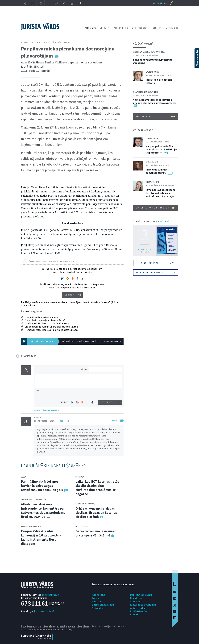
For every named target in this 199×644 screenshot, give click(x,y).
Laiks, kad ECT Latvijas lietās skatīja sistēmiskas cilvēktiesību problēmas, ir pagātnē (97, 488)
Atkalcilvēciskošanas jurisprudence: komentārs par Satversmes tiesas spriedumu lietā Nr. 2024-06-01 (43, 510)
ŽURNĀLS (90, 28)
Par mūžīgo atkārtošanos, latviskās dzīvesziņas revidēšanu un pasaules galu (42, 486)
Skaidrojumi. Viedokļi (31, 526)
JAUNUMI (157, 28)
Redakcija (136, 598)
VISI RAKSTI (155, 116)
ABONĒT (69, 295)
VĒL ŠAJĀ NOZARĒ (143, 130)
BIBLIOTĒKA (121, 28)
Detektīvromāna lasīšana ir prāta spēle (96, 533)
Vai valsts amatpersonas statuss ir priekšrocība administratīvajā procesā (155, 101)
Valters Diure (152, 72)
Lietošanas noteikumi (143, 605)
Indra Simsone (153, 182)
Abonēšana (98, 595)
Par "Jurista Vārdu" (142, 595)
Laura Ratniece (151, 92)
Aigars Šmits (152, 138)
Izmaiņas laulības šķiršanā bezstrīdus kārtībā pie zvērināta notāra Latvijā (161, 193)
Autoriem (136, 601)
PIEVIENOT (106, 402)
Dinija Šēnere (152, 162)
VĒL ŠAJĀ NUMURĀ (143, 44)
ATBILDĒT (116, 421)
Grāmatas (98, 608)
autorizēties (160, 3)
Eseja (24, 477)
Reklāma (97, 601)
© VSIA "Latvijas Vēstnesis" (108, 626)
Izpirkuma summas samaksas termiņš (157, 171)
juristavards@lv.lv (45, 611)
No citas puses (83, 526)
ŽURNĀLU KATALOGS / (152, 221)
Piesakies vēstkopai (155, 273)
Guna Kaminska (158, 52)
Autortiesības (138, 608)
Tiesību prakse (62, 42)
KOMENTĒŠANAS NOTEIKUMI (47, 410)
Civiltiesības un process (155, 208)
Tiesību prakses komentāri (34, 500)
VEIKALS (105, 28)
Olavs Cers (138, 92)
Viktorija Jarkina (141, 52)
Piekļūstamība (139, 611)
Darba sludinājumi (103, 605)
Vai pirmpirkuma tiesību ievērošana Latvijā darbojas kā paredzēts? (162, 149)
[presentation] (106, 394)
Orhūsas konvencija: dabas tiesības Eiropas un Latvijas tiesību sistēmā (96, 513)
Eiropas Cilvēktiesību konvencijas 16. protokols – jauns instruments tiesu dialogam (41, 537)
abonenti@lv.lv (50, 595)
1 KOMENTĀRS (29, 356)
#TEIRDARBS (140, 28)
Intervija (80, 477)
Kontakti (135, 614)
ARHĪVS (170, 28)
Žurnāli (96, 598)
